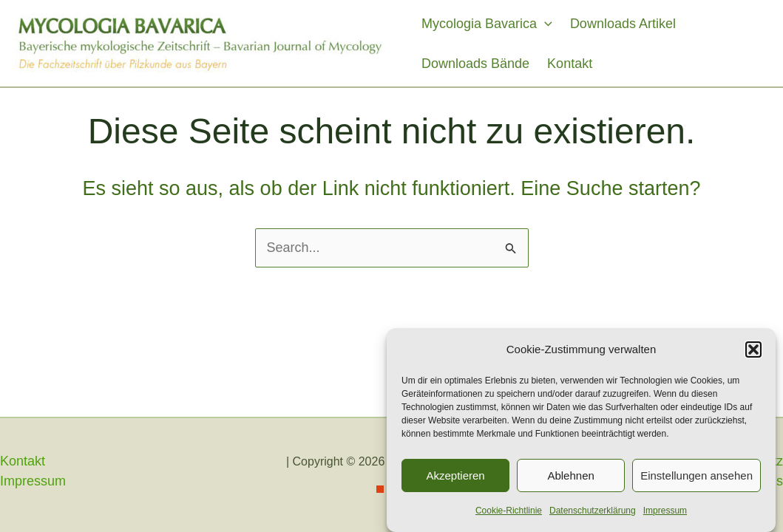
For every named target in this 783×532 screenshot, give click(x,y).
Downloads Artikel (623, 24)
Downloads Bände (475, 64)
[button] (753, 350)
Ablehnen (570, 476)
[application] (545, 24)
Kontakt (570, 64)
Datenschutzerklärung (593, 511)
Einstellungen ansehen (696, 476)
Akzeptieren (455, 476)
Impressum (665, 511)
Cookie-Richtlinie (509, 511)
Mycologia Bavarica (487, 24)
